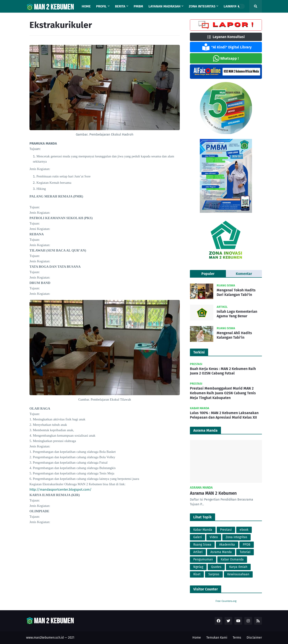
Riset (197, 574)
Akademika (227, 545)
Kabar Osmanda (232, 559)
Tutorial (245, 552)
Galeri (198, 537)
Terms (237, 638)
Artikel (198, 552)
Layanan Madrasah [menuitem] (164, 6)
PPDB (247, 545)
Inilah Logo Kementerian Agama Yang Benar (237, 314)
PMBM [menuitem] (138, 6)
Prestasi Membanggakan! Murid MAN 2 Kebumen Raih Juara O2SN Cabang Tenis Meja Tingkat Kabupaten (223, 393)
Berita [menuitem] (120, 6)
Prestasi (226, 530)
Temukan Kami (217, 638)
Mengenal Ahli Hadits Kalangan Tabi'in (234, 335)
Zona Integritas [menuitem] (202, 6)
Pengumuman (203, 559)
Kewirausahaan (238, 574)
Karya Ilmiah (238, 567)
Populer (208, 274)
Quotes (216, 567)
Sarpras (214, 574)
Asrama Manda (221, 552)
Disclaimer (254, 638)
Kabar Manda (203, 530)
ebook (244, 530)
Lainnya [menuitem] (230, 6)
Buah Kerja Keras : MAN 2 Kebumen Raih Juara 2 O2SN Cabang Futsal (223, 371)
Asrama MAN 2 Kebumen (213, 493)
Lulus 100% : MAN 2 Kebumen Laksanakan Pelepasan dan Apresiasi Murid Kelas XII (224, 415)
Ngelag (198, 567)
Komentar (244, 274)
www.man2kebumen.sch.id (45, 638)
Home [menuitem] (86, 6)
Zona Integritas (236, 537)
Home (197, 638)
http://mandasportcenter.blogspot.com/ (61, 490)
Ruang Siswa (202, 545)
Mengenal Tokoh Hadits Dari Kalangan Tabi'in (236, 293)
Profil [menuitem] (101, 6)
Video (214, 537)
